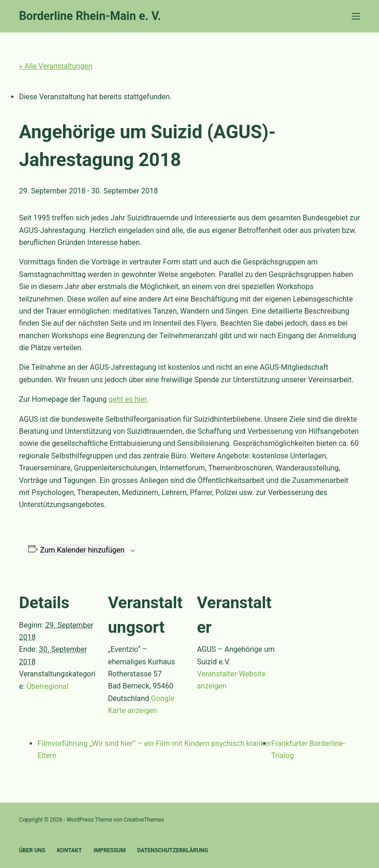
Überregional (47, 686)
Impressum (110, 850)
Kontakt (69, 850)
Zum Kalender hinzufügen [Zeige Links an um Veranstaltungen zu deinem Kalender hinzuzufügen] (82, 550)
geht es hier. (128, 399)
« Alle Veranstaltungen (56, 66)
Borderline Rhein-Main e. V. (90, 16)
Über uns (32, 850)
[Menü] (356, 16)
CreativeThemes (144, 820)
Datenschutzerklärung (173, 850)
